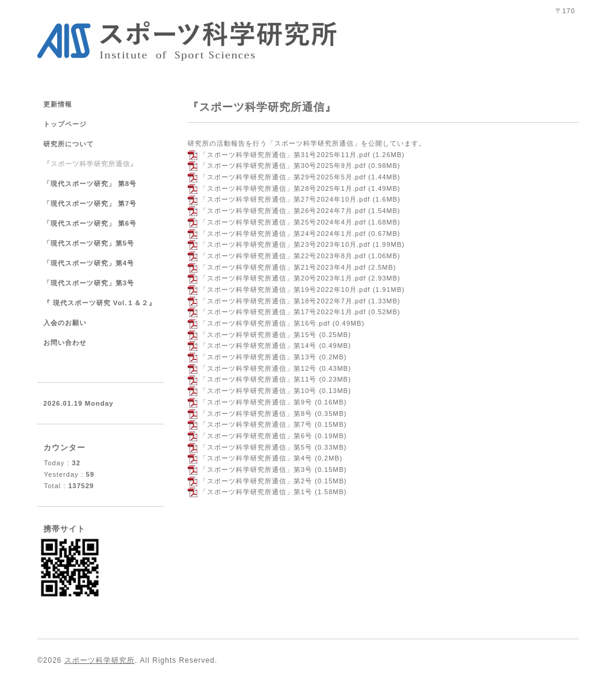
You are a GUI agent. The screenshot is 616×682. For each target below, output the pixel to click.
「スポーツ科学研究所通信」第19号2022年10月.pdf (285, 290)
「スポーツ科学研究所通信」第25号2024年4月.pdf (283, 222)
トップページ (65, 124)
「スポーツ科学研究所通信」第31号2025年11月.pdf (285, 155)
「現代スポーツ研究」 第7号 (94, 203)
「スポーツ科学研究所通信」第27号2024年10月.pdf (285, 199)
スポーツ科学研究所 (100, 660)
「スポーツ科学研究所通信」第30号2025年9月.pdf (283, 166)
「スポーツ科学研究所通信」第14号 (258, 346)
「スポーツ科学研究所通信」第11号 (258, 379)
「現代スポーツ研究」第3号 (89, 283)
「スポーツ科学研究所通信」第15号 (258, 335)
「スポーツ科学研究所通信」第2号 (256, 481)
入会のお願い (65, 323)
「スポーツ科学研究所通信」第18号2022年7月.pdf (283, 301)
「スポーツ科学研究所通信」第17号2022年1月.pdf (283, 312)
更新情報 (58, 104)
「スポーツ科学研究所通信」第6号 (256, 436)
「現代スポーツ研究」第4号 (89, 263)
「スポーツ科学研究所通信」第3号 (256, 470)
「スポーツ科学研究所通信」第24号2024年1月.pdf (283, 234)
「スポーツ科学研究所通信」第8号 (256, 414)
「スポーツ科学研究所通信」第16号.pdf (265, 323)
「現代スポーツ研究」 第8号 (90, 184)
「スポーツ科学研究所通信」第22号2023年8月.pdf (283, 256)
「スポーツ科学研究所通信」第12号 (258, 368)
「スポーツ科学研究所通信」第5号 (256, 447)
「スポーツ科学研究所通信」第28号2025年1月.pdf (283, 188)
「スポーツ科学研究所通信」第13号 (258, 357)
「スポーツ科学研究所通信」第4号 (256, 458)
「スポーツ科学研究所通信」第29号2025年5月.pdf (283, 177)
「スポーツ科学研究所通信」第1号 (256, 492)
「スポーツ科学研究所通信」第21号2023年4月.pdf (283, 267)
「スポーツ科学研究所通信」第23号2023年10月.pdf (285, 244)
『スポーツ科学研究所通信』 (90, 164)
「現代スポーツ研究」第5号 (89, 243)
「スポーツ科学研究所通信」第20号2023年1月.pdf (283, 278)
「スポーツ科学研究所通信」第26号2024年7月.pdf (283, 211)
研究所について (69, 144)
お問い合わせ (65, 343)
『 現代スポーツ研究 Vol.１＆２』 (100, 303)
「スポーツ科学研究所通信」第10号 (258, 391)
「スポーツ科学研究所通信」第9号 (256, 402)
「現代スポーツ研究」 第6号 (90, 223)
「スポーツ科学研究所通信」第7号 (256, 424)
